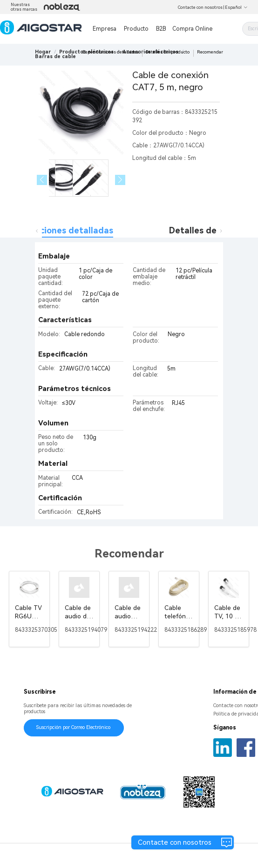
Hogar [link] (43, 52)
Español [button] (236, 7)
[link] (55, 56)
